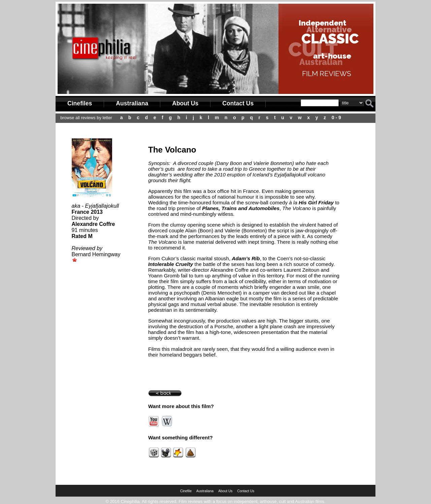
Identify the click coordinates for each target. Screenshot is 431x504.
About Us (185, 103)
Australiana (132, 103)
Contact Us (238, 103)
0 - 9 (336, 117)
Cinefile (186, 491)
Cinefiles (80, 103)
